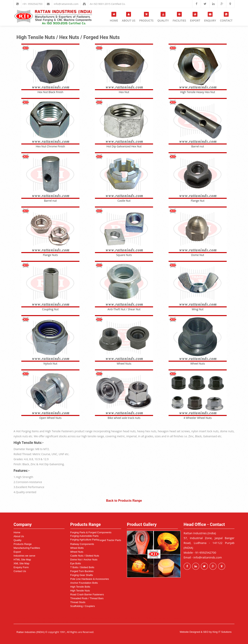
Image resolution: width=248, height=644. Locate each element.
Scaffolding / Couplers (83, 606)
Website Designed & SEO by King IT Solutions (206, 632)
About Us (129, 17)
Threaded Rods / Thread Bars (87, 598)
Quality (163, 17)
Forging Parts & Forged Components (91, 532)
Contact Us (20, 571)
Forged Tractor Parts (110, 540)
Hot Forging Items (27, 431)
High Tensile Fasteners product (65, 431)
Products (146, 17)
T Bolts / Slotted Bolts (82, 567)
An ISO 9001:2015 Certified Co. (108, 4)
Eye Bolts (76, 563)
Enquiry (210, 17)
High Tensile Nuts (80, 591)
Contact (226, 17)
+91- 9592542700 (32, 4)
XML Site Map (21, 563)
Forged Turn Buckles (82, 571)
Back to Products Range (124, 501)
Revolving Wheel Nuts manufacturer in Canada (153, 618)
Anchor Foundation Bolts (84, 583)
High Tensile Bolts (80, 587)
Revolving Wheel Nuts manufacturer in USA (40, 618)
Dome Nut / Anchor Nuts (84, 560)
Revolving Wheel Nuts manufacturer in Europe (41, 622)
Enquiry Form (21, 567)
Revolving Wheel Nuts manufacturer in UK (96, 618)
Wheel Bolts (77, 548)
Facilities (179, 17)
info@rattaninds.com (66, 4)
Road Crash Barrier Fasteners (87, 594)
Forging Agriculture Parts (84, 540)
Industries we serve (24, 556)
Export (195, 17)
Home (114, 17)
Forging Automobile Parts (84, 536)
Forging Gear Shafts (82, 575)
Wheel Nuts (77, 552)
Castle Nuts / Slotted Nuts (85, 556)
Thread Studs (78, 602)
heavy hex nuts (147, 431)
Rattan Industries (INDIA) (31, 632)
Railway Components (82, 544)
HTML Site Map (22, 560)
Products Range (23, 544)
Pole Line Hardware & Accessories (90, 579)
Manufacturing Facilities (27, 548)
